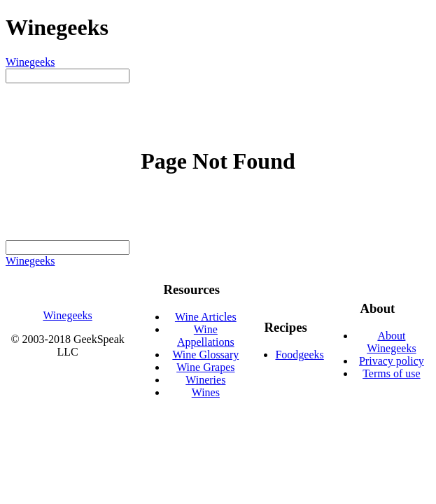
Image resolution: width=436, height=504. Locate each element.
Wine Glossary (205, 355)
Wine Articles (206, 317)
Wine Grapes (205, 367)
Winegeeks (30, 62)
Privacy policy (392, 361)
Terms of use (391, 373)
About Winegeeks (391, 342)
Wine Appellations (206, 336)
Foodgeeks (299, 355)
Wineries (205, 380)
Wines (206, 392)
